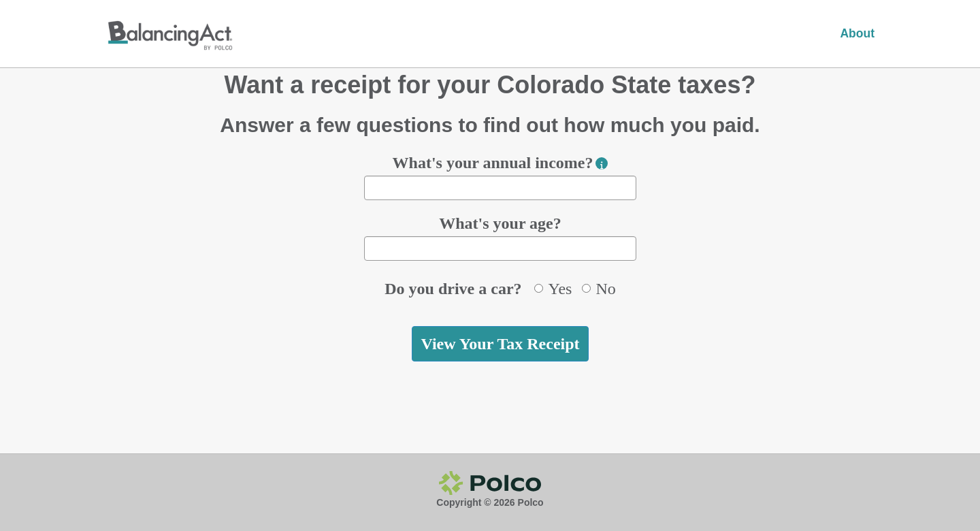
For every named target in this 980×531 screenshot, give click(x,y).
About (857, 33)
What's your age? (500, 223)
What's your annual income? (493, 163)
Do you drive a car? (453, 289)
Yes (553, 289)
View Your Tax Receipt (500, 344)
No (599, 289)
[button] (602, 163)
